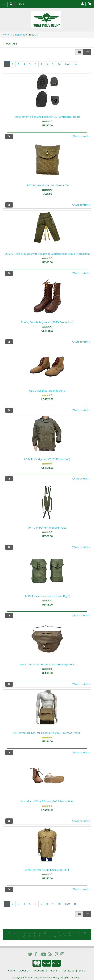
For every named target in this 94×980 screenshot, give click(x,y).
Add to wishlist (81, 136)
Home (6, 35)
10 (59, 64)
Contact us (68, 969)
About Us (24, 969)
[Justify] (87, 52)
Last (67, 64)
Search (83, 969)
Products (39, 969)
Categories (19, 35)
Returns (53, 969)
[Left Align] (79, 52)
